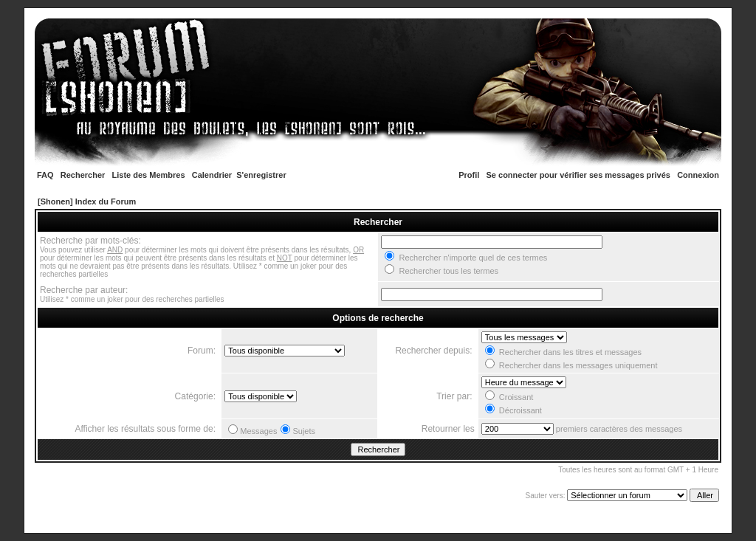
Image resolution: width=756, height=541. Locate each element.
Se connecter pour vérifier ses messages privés (578, 175)
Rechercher (83, 175)
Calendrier (212, 175)
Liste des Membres (149, 175)
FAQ (45, 175)
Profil (469, 175)
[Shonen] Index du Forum (87, 201)
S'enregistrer (261, 175)
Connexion (698, 175)
